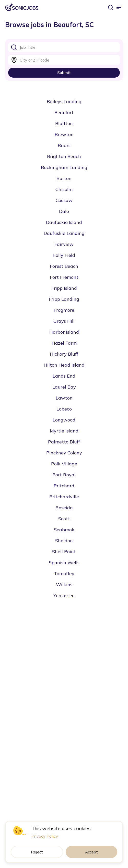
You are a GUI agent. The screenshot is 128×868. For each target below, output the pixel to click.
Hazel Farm (64, 343)
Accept (91, 852)
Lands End (64, 376)
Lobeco (64, 409)
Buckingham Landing (64, 167)
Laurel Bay (64, 387)
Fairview (64, 244)
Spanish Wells (64, 563)
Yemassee (64, 595)
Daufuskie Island (64, 222)
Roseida (64, 508)
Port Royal (64, 475)
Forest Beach (64, 266)
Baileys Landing (64, 101)
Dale (64, 211)
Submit (64, 73)
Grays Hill (64, 321)
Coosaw (64, 200)
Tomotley (64, 574)
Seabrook (64, 530)
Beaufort (64, 112)
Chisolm (64, 189)
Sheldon (64, 541)
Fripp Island (64, 288)
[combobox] (64, 47)
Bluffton (64, 123)
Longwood (64, 420)
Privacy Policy (45, 836)
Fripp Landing (64, 299)
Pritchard (64, 486)
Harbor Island (64, 332)
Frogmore (64, 310)
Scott (64, 519)
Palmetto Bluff (64, 442)
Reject (37, 852)
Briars (64, 145)
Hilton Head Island (64, 365)
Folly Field (64, 255)
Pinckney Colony (64, 453)
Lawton (64, 398)
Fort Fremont (64, 277)
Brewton (64, 134)
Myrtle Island (64, 431)
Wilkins (64, 584)
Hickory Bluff (64, 354)
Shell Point (64, 552)
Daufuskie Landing (64, 233)
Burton (64, 178)
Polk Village (64, 464)
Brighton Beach (64, 156)
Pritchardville (64, 497)
